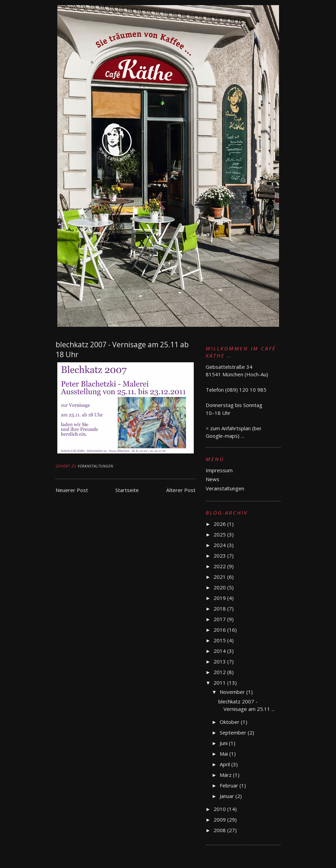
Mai (224, 754)
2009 (220, 820)
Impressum (219, 470)
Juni (224, 743)
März (226, 775)
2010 (220, 809)
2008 (220, 830)
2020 (220, 587)
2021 (220, 577)
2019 (220, 598)
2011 (220, 683)
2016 (220, 630)
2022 (220, 566)
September (234, 732)
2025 (220, 534)
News (213, 479)
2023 (220, 556)
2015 (220, 640)
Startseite (127, 490)
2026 (220, 524)
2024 (220, 545)
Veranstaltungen (96, 466)
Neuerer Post (72, 490)
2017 (220, 619)
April (225, 764)
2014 (220, 651)
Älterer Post (181, 490)
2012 (220, 672)
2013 (220, 661)
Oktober (230, 722)
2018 (220, 608)
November (233, 692)
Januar (228, 796)
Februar (230, 785)
